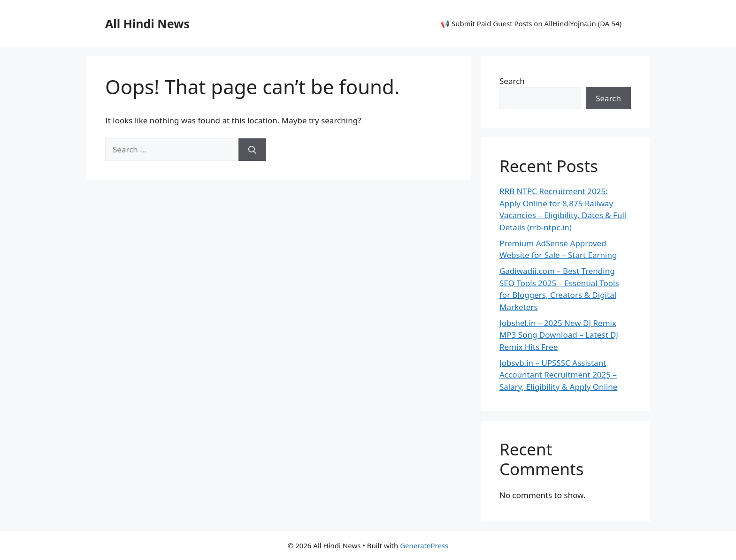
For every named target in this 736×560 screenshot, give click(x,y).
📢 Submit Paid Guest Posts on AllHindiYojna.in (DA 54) (531, 23)
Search (512, 81)
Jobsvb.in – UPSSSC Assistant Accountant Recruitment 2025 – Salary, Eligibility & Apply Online (558, 375)
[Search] (252, 150)
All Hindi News (147, 23)
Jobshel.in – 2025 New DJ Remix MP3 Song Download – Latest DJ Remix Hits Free (559, 335)
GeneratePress (424, 545)
